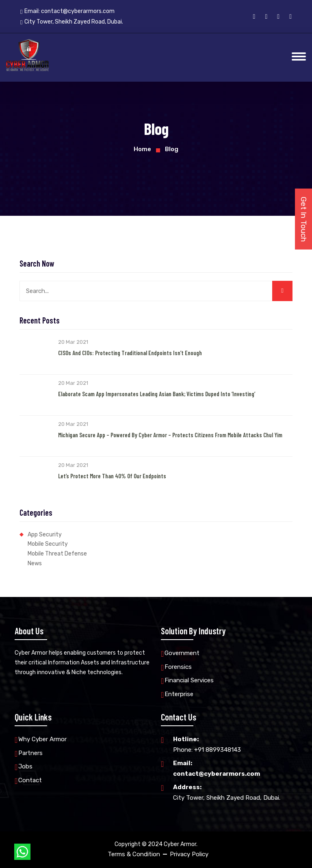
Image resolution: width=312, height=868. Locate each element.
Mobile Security (48, 544)
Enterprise (179, 694)
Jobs (25, 766)
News (35, 563)
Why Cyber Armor (42, 739)
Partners (30, 753)
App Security (45, 535)
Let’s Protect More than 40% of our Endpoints (112, 476)
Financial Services (189, 680)
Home (142, 149)
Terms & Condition (134, 854)
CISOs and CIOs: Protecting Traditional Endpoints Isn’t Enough (130, 353)
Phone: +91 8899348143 (207, 744)
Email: (67, 11)
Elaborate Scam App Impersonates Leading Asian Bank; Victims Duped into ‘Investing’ (157, 394)
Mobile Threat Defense (57, 554)
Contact (30, 780)
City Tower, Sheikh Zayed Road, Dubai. (227, 792)
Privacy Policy (189, 854)
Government (182, 653)
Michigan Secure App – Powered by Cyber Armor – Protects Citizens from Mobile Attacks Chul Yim (170, 435)
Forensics (178, 667)
